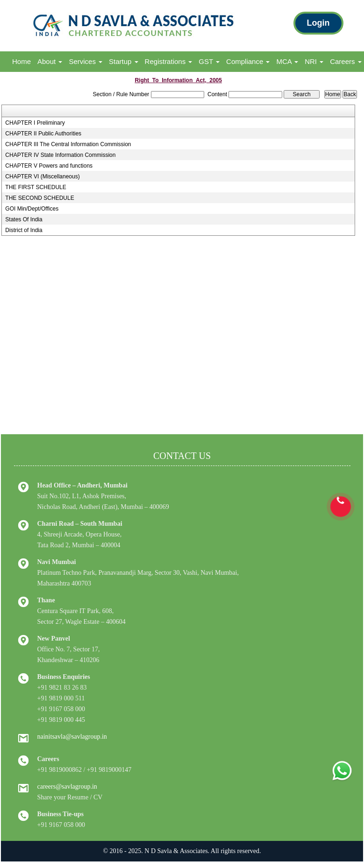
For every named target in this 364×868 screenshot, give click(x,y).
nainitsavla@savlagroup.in (72, 737)
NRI (314, 61)
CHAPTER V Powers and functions (49, 166)
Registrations (169, 61)
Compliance (248, 61)
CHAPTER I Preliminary (35, 123)
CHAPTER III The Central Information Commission (68, 144)
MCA (287, 61)
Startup (124, 61)
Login (318, 23)
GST (209, 61)
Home (21, 61)
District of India (24, 230)
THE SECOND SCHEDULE (39, 198)
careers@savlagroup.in (67, 787)
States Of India (24, 219)
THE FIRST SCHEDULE (36, 187)
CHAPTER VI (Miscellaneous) (42, 176)
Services (86, 61)
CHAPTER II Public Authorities (43, 134)
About (50, 61)
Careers (346, 61)
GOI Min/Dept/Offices (32, 209)
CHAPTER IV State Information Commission (60, 155)
